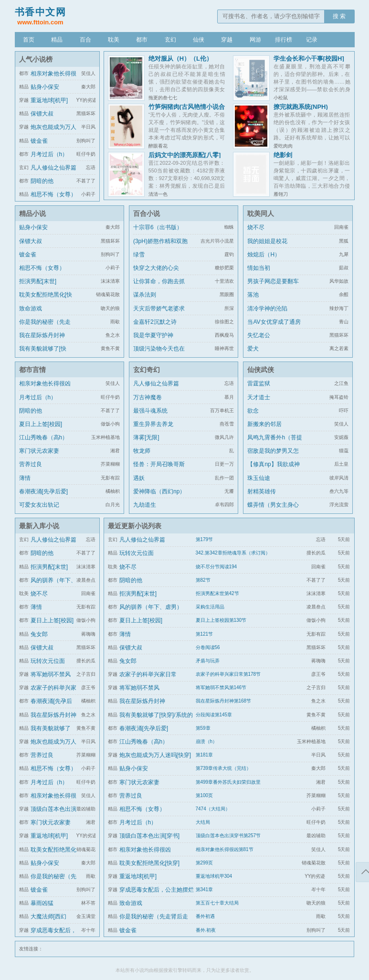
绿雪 (139, 255)
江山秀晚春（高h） (44, 437)
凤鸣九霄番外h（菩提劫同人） (275, 443)
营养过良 (31, 464)
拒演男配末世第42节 (217, 593)
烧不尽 (256, 227)
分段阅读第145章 (214, 715)
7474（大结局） (213, 809)
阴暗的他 (42, 181)
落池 (253, 295)
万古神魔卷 (148, 397)
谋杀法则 (145, 295)
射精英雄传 (262, 491)
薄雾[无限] (146, 437)
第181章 (205, 755)
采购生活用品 (210, 607)
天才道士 (259, 397)
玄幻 (170, 40)
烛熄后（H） (264, 255)
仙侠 (199, 40)
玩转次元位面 (48, 661)
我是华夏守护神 (153, 335)
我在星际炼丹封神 (42, 335)
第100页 (205, 795)
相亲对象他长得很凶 (45, 383)
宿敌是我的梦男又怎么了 (273, 457)
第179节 (205, 539)
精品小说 (32, 213)
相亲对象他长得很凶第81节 (225, 849)
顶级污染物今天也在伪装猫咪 (159, 354)
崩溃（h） (207, 741)
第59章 (203, 728)
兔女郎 (39, 634)
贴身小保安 (45, 87)
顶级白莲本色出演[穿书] (150, 836)
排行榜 (284, 40)
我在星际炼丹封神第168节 (224, 701)
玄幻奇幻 (147, 370)
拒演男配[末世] (38, 281)
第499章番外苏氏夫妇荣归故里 (228, 782)
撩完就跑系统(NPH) (301, 107)
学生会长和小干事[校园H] (309, 59)
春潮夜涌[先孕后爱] (44, 491)
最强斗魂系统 (150, 411)
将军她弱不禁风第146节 (221, 687)
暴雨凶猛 (42, 903)
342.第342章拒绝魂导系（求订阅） (233, 553)
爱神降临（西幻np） (159, 491)
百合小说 (147, 213)
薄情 (25, 478)
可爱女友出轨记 (39, 505)
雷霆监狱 (259, 383)
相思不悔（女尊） (53, 194)
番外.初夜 (206, 930)
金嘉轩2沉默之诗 (155, 322)
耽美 (114, 40)
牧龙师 (142, 451)
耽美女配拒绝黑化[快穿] (46, 300)
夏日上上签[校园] (41, 424)
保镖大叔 (42, 114)
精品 (57, 40)
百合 (85, 40)
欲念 (253, 411)
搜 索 (339, 16)
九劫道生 (145, 505)
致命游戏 (31, 309)
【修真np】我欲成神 (273, 464)
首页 (29, 40)
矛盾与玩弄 (208, 661)
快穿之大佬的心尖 (156, 268)
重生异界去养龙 (153, 424)
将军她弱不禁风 (51, 674)
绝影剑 (283, 155)
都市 (142, 40)
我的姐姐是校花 (267, 241)
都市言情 (32, 370)
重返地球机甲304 (214, 876)
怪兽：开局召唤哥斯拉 (159, 470)
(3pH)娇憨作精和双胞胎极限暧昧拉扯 (160, 247)
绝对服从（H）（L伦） (180, 59)
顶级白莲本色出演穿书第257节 (228, 836)
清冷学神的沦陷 (267, 309)
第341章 (205, 889)
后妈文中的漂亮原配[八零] (185, 155)
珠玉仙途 (259, 478)
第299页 (205, 863)
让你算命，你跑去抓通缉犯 (159, 287)
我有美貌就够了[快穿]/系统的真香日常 (44, 354)
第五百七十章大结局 (217, 903)
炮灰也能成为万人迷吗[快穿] (155, 755)
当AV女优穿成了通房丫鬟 (274, 328)
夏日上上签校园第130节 (221, 620)
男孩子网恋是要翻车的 (273, 287)
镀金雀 (39, 141)
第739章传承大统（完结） (224, 768)
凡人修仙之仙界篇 (53, 168)
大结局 (203, 822)
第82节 (203, 580)
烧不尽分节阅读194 (216, 567)
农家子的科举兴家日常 (148, 674)
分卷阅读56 (208, 647)
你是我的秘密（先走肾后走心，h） (45, 328)
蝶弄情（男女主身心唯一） (273, 511)
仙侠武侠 (261, 370)
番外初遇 (205, 916)
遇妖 (139, 478)
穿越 (227, 40)
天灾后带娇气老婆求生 (159, 314)
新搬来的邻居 (264, 424)
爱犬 (253, 349)
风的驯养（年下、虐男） (151, 607)
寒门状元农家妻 (39, 451)
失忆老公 (259, 335)
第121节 (205, 634)
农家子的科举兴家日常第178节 (228, 674)
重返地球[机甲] (49, 100)
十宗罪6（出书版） (158, 227)
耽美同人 (261, 213)
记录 (312, 40)
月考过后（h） (49, 154)
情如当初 (259, 268)
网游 (255, 40)
